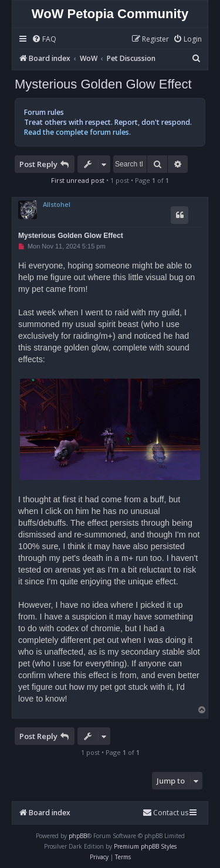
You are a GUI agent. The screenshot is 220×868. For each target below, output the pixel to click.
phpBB (78, 836)
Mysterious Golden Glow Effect (103, 84)
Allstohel (57, 204)
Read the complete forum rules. (77, 132)
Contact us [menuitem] (165, 813)
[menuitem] (44, 40)
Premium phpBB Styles (145, 846)
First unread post (78, 180)
